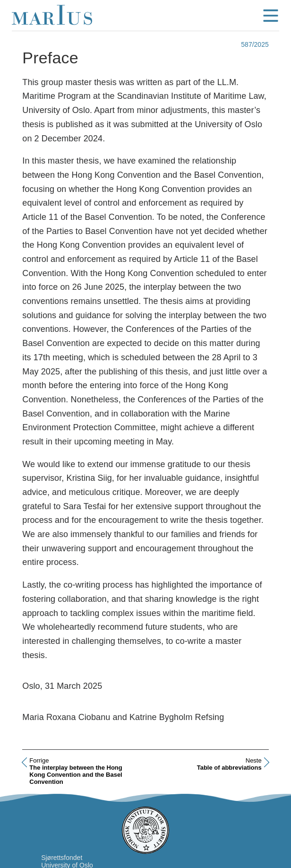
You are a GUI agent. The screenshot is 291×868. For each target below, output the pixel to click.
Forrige (39, 760)
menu (271, 16)
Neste (254, 760)
